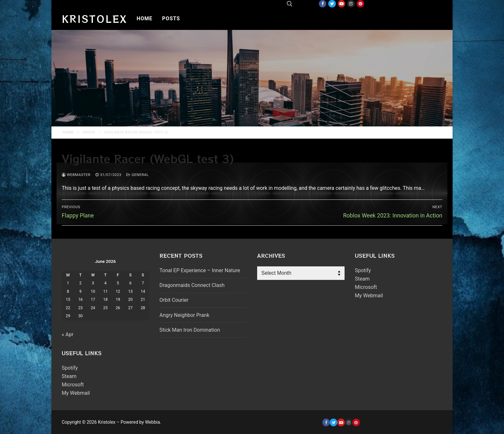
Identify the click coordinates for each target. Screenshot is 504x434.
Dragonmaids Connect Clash (192, 285)
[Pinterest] (360, 4)
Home (68, 132)
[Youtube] (342, 4)
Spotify (70, 368)
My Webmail (76, 393)
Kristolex (94, 19)
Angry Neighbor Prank (184, 315)
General (137, 175)
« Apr (67, 334)
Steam (69, 376)
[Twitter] (332, 4)
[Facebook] (323, 4)
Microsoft (73, 385)
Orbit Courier (174, 300)
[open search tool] (290, 4)
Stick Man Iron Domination (190, 330)
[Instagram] (351, 4)
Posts (89, 132)
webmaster (76, 175)
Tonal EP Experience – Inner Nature (200, 270)
